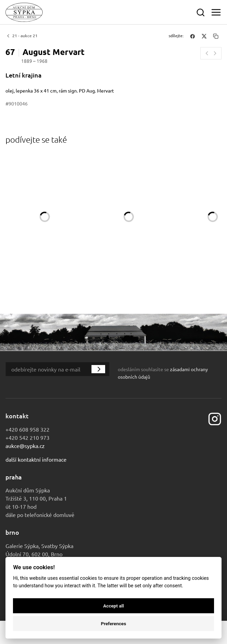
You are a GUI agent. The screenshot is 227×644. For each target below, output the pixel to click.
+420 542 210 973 (27, 437)
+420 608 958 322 (27, 429)
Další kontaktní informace (36, 459)
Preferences (114, 624)
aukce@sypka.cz (25, 446)
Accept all (113, 606)
